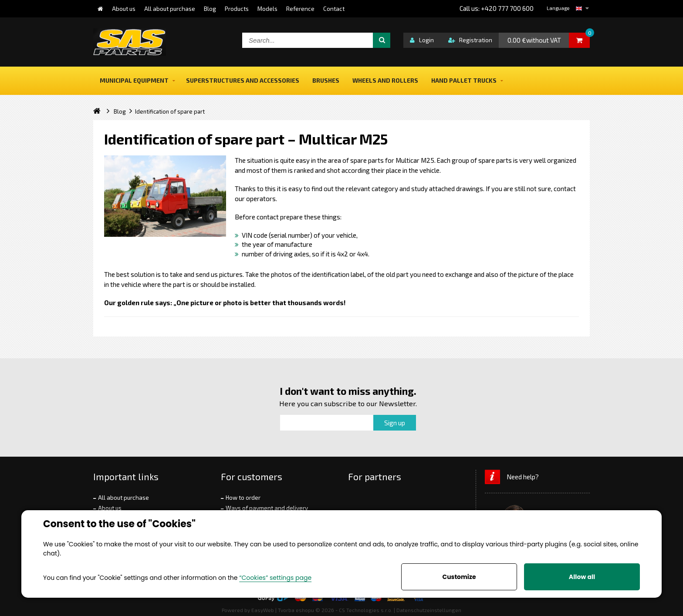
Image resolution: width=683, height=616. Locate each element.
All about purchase (123, 498)
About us (110, 508)
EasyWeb (263, 610)
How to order (243, 498)
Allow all (582, 577)
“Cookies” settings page (275, 578)
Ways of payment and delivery (267, 508)
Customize (459, 577)
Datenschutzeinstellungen (429, 610)
